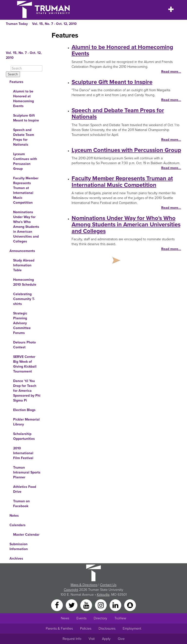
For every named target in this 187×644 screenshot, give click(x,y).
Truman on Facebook (21, 504)
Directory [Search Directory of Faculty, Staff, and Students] (100, 618)
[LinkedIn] (116, 605)
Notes (14, 516)
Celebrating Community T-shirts (24, 299)
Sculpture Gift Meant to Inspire (26, 118)
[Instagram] (101, 605)
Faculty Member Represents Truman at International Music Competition (26, 190)
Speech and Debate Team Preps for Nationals (24, 137)
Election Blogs (24, 410)
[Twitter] (72, 605)
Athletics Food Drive (25, 489)
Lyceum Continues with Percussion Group (25, 161)
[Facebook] (57, 605)
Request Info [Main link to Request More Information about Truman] (72, 639)
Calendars (18, 525)
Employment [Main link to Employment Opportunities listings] (132, 629)
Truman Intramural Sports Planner (27, 472)
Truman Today (17, 24)
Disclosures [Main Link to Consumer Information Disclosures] (107, 629)
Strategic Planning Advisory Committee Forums (22, 323)
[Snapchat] (130, 605)
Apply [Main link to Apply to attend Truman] (106, 639)
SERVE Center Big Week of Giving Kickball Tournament (25, 364)
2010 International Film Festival (23, 453)
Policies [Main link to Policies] (86, 629)
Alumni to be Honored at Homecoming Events (23, 99)
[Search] (27, 68)
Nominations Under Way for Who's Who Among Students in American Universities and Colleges (26, 227)
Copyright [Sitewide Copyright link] (71, 590)
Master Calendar (26, 535)
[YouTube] (87, 605)
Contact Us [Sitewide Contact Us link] (108, 585)
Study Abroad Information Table (24, 265)
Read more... (171, 72)
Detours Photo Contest (24, 345)
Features (16, 82)
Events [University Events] (81, 618)
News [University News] (65, 618)
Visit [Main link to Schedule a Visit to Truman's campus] (92, 639)
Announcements (22, 251)
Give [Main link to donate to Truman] (121, 639)
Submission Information (19, 547)
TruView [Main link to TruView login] (120, 618)
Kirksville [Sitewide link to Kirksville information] (103, 595)
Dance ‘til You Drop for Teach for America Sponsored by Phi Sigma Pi (27, 391)
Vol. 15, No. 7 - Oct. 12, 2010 (54, 24)
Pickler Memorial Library (26, 422)
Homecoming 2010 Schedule (25, 282)
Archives (16, 558)
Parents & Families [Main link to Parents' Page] (59, 629)
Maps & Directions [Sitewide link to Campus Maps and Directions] (84, 585)
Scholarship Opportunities (24, 436)
